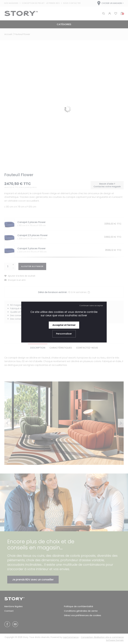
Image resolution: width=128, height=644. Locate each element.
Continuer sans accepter (91, 306)
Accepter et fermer (64, 325)
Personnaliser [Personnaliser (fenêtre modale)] (64, 334)
